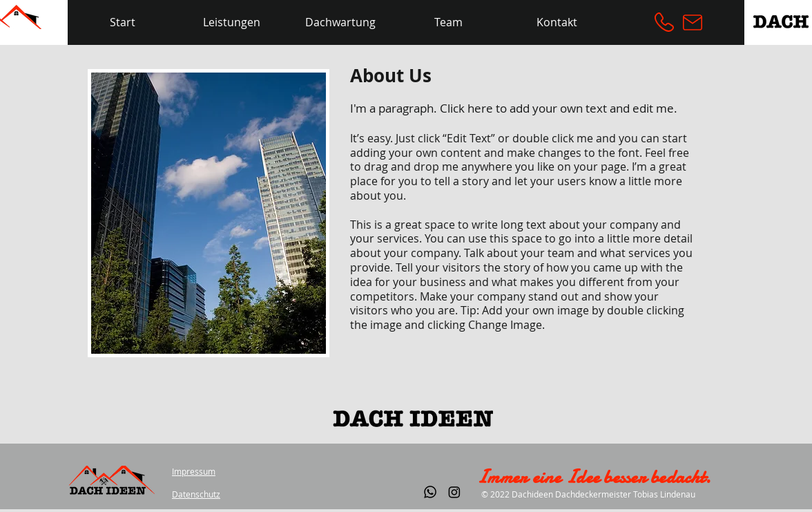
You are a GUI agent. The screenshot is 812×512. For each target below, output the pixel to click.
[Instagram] (454, 492)
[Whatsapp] (430, 492)
